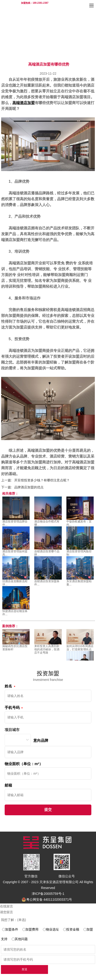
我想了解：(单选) (13, 920)
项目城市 (12, 730)
